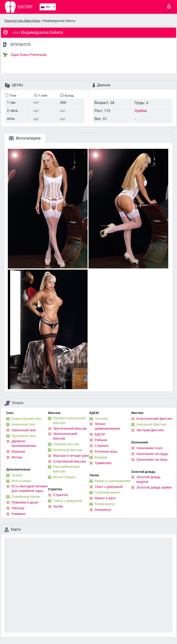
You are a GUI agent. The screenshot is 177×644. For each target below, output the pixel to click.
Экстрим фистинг (150, 430)
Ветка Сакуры (64, 477)
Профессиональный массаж (69, 420)
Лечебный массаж (68, 450)
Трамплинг (103, 463)
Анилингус (103, 510)
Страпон (102, 446)
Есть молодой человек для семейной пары (29, 489)
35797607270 (20, 45)
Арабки (141, 111)
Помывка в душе (25, 502)
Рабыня (101, 440)
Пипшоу (18, 508)
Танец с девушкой (68, 501)
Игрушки (18, 451)
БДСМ (100, 434)
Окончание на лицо (152, 460)
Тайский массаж (66, 444)
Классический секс (27, 419)
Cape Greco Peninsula (25, 55)
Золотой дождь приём (154, 487)
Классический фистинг (155, 419)
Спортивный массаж (70, 461)
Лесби (58, 506)
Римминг (19, 514)
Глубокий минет (107, 492)
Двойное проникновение (24, 443)
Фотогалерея (25, 138)
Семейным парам (26, 497)
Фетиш (17, 457)
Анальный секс (24, 424)
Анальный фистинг (152, 424)
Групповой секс (24, 436)
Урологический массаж (65, 436)
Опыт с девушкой (109, 487)
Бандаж (101, 457)
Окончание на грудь (152, 454)
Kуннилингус (105, 504)
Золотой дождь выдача (149, 479)
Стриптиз (61, 495)
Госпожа (101, 419)
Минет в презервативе (113, 481)
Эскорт (17, 475)
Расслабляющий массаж (66, 469)
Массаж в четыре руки (71, 456)
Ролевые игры (106, 451)
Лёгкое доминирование (107, 426)
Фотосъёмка (21, 481)
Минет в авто (105, 498)
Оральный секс (24, 430)
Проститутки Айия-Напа (22, 21)
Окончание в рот (150, 448)
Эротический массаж (70, 428)
